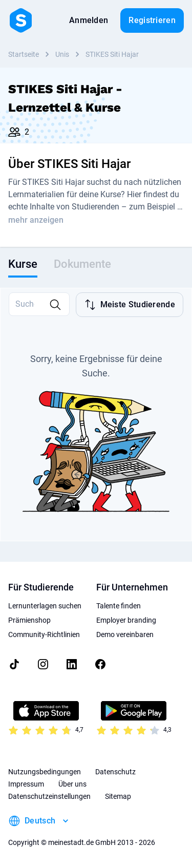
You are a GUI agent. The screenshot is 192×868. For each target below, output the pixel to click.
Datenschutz (115, 772)
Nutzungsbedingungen (45, 772)
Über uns (72, 784)
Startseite (24, 54)
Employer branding (126, 620)
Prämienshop (29, 620)
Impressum (26, 784)
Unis (62, 54)
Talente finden (119, 606)
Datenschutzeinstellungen (49, 796)
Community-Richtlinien (44, 634)
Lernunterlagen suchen (45, 606)
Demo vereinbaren (125, 634)
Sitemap (118, 796)
